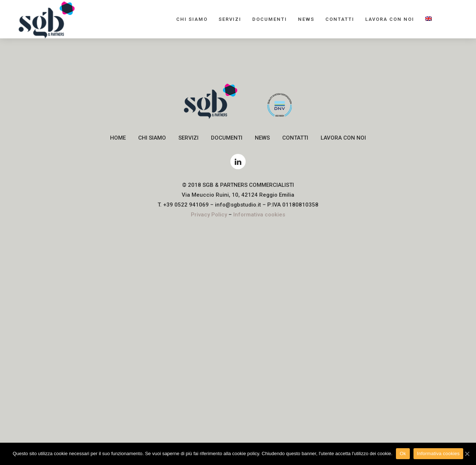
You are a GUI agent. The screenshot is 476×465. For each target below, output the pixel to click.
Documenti (270, 19)
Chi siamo (192, 19)
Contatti (340, 19)
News (306, 19)
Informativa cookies (259, 215)
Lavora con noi (390, 19)
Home (118, 138)
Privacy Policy (209, 215)
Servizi (230, 19)
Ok (403, 453)
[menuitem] (428, 19)
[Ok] (467, 454)
